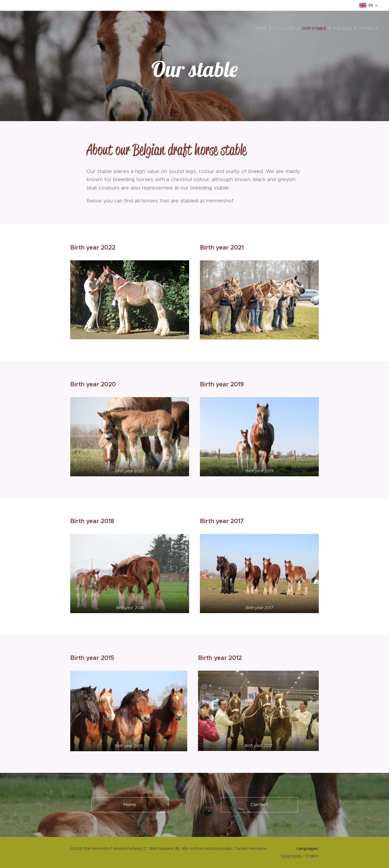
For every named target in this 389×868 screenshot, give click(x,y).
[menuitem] (263, 28)
